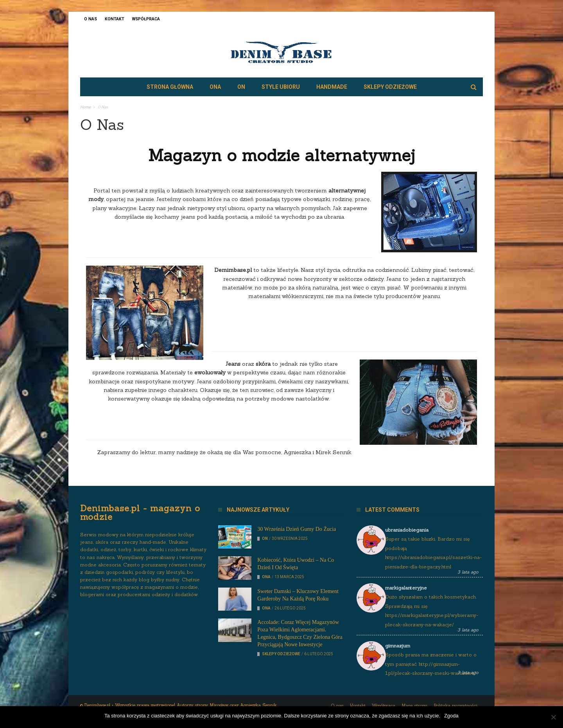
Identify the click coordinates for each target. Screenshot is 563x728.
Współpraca (146, 19)
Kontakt (115, 19)
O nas (91, 19)
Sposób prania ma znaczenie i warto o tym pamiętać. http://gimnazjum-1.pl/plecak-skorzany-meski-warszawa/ (431, 664)
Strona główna (170, 87)
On (241, 87)
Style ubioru (281, 87)
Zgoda (451, 716)
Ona (215, 87)
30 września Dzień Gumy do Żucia (297, 529)
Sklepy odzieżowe (390, 87)
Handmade (332, 87)
